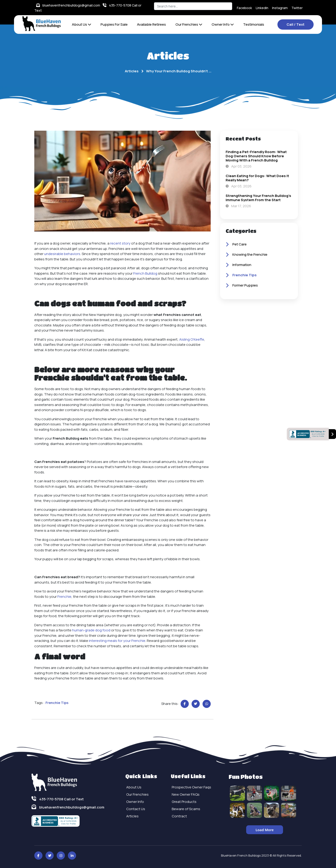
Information (238, 265)
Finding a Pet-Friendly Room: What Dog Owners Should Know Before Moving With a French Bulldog (256, 156)
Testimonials (254, 24)
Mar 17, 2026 (238, 206)
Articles (132, 71)
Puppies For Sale (114, 24)
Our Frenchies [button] (189, 24)
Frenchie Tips (241, 275)
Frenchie (64, 597)
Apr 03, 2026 (239, 166)
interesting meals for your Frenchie (117, 641)
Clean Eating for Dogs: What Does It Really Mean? (257, 178)
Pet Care (236, 245)
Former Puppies (242, 286)
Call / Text (296, 24)
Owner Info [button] (223, 24)
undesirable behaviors (62, 254)
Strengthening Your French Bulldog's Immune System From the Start (258, 198)
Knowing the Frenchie (247, 255)
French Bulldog (145, 273)
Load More (265, 830)
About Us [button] (82, 24)
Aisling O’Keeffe (192, 339)
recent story (120, 243)
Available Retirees (151, 24)
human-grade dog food (91, 630)
